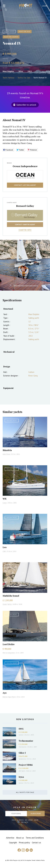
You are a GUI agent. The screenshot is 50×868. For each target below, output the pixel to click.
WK (5, 499)
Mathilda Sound (11, 596)
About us (20, 838)
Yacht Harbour (26, 6)
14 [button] (30, 286)
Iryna (21, 777)
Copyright (13, 843)
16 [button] (33, 286)
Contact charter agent (25, 224)
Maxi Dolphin (8, 71)
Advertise (10, 838)
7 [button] (21, 286)
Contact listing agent (25, 185)
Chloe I (22, 753)
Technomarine (26, 741)
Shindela (7, 450)
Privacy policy (24, 843)
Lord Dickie (9, 644)
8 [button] (22, 286)
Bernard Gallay (25, 206)
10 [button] (25, 286)
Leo (5, 547)
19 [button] (37, 286)
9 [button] (24, 286)
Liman (5, 503)
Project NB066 (26, 765)
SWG (21, 729)
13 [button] (29, 286)
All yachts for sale (25, 792)
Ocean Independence (25, 166)
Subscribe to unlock (26, 105)
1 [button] (13, 286)
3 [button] (16, 286)
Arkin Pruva (6, 454)
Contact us (36, 843)
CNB (4, 551)
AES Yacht (22, 771)
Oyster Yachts (7, 604)
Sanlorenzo (22, 759)
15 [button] (32, 286)
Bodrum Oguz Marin (9, 697)
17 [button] (34, 286)
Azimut (21, 735)
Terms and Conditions (35, 838)
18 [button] (36, 286)
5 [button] (18, 286)
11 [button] (26, 286)
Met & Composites (9, 653)
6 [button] (20, 286)
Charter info (25, 230)
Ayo (5, 693)
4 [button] (17, 286)
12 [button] (28, 286)
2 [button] (14, 286)
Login (45, 6)
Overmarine (23, 747)
